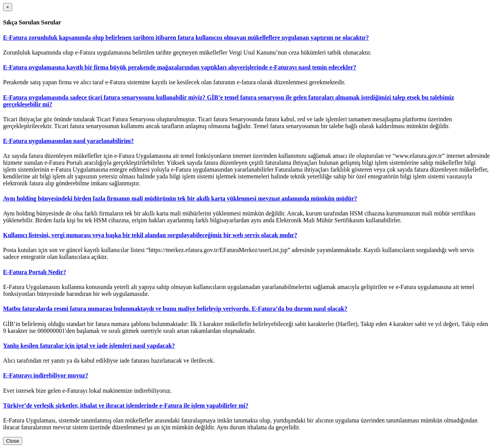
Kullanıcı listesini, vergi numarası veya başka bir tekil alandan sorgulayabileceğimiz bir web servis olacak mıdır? (150, 235)
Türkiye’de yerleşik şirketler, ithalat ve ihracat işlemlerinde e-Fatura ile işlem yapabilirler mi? (126, 405)
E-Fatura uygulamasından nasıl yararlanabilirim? (68, 141)
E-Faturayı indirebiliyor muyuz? (46, 375)
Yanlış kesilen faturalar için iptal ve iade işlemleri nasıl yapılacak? (89, 346)
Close (13, 441)
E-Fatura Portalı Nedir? (35, 272)
